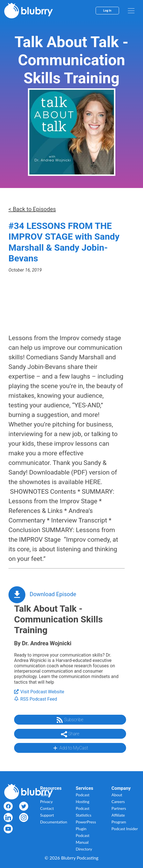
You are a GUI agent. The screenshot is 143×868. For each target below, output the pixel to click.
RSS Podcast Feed (36, 699)
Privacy (46, 802)
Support (47, 815)
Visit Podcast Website (39, 692)
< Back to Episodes (32, 209)
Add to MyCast (70, 748)
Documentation (54, 822)
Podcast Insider (125, 829)
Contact (47, 808)
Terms (45, 795)
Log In (107, 11)
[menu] (131, 11)
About (117, 795)
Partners (119, 808)
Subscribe (70, 720)
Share (70, 734)
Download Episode (53, 594)
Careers (118, 802)
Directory (84, 849)
